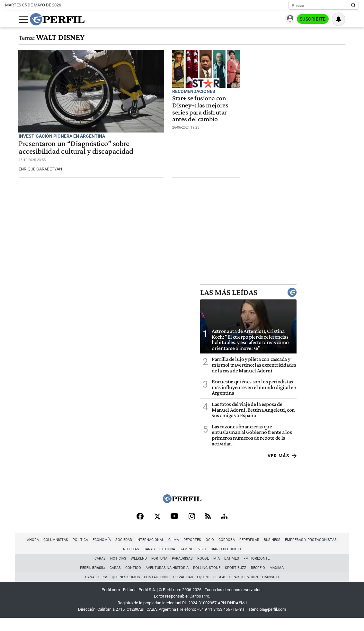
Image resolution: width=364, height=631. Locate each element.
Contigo (133, 580)
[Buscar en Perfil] (353, 5)
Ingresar (295, 19)
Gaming (169, 561)
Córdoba (209, 552)
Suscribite (326, 20)
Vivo (184, 561)
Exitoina (149, 561)
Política (62, 552)
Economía (84, 552)
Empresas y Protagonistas (293, 552)
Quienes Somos (125, 590)
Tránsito (273, 590)
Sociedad (106, 552)
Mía (217, 571)
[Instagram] (192, 528)
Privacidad (183, 590)
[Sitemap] (224, 528)
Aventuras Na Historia (167, 580)
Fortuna (159, 571)
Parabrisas (182, 571)
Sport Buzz (236, 580)
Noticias (331, 552)
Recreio (258, 580)
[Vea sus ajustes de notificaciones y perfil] (352, 19)
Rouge (203, 571)
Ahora (15, 552)
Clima (156, 552)
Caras (349, 552)
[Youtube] (174, 529)
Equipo (204, 590)
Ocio (192, 552)
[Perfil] (182, 513)
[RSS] (208, 529)
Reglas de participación (237, 590)
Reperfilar (231, 552)
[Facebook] (140, 528)
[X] (157, 528)
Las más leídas (311, 304)
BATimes (232, 571)
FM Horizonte (257, 571)
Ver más (344, 468)
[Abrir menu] (10, 20)
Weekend (139, 571)
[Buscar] (321, 5)
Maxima (277, 580)
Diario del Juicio (208, 561)
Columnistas (38, 552)
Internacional (132, 552)
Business (254, 552)
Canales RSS (94, 590)
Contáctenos (156, 590)
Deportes (174, 552)
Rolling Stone (207, 580)
